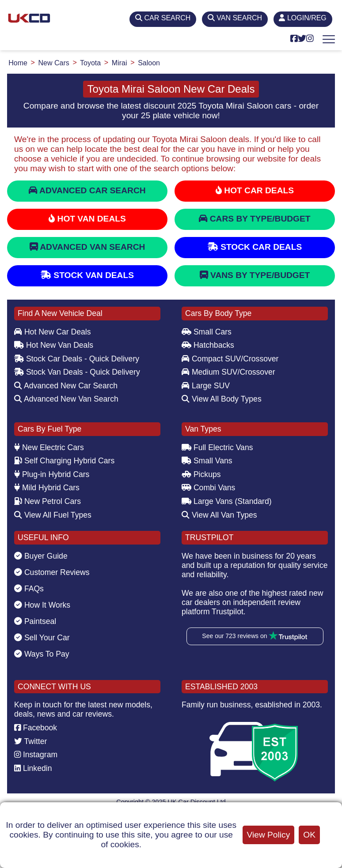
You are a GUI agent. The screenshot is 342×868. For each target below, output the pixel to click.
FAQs (29, 589)
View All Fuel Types (53, 515)
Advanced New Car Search (66, 386)
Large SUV (206, 386)
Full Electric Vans (217, 447)
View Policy (269, 835)
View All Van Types (219, 515)
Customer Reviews (52, 572)
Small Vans (207, 461)
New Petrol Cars (47, 501)
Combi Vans (208, 488)
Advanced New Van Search (66, 399)
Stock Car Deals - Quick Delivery (77, 359)
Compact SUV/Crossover (230, 359)
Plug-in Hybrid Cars (52, 474)
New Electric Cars (49, 447)
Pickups (201, 474)
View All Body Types (222, 399)
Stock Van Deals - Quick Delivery (77, 372)
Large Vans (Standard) (227, 501)
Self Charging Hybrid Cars (64, 461)
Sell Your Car (42, 638)
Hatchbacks (208, 345)
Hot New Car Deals (52, 332)
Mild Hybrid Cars (47, 488)
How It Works (42, 605)
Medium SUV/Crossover (228, 372)
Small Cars (207, 332)
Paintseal (35, 621)
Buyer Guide (41, 556)
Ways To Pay (42, 654)
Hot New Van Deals (54, 345)
